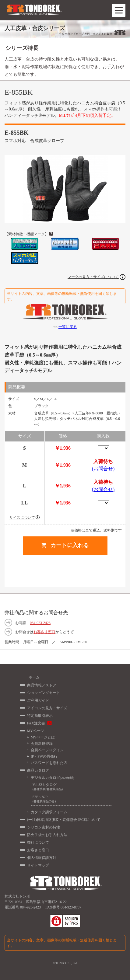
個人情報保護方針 (42, 858)
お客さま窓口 (44, 632)
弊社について (38, 842)
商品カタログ (38, 770)
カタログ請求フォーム (49, 812)
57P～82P (71, 799)
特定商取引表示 (40, 716)
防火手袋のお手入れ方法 (47, 835)
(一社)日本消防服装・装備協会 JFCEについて (64, 820)
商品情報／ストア (42, 685)
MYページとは (43, 737)
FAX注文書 (36, 723)
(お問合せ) (103, 469)
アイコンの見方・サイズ (47, 708)
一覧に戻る (68, 327)
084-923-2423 (40, 623)
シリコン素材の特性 (44, 827)
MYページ (35, 731)
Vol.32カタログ (71, 787)
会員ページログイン (47, 750)
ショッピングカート (44, 693)
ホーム (34, 677)
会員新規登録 (42, 744)
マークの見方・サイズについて (93, 277)
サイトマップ (38, 865)
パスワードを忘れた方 (49, 763)
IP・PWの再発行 (44, 756)
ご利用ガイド (38, 700)
